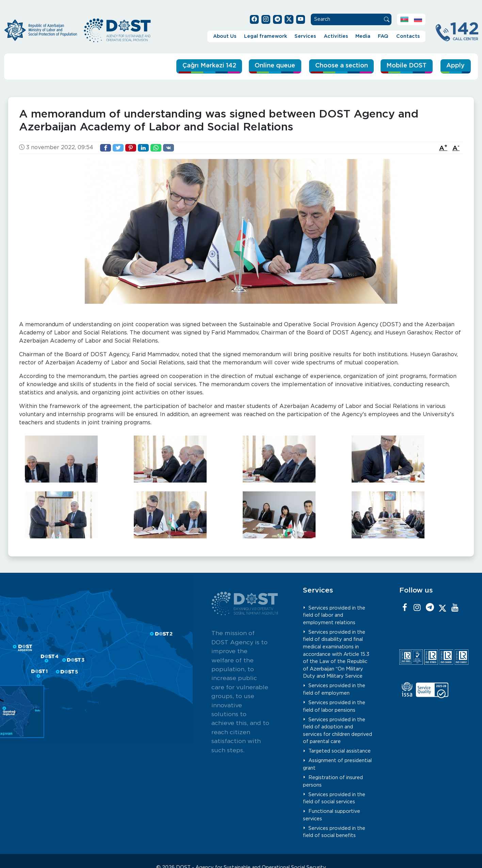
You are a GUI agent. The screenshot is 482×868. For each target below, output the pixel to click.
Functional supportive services (332, 815)
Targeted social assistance (340, 751)
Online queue (265, 66)
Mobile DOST (404, 66)
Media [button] (363, 36)
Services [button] (305, 36)
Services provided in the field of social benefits (334, 832)
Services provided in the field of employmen (334, 689)
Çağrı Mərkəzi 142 (194, 66)
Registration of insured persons (333, 781)
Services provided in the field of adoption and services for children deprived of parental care (338, 730)
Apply (455, 66)
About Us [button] (225, 36)
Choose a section (334, 66)
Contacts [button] (408, 36)
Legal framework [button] (266, 36)
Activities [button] (336, 36)
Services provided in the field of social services (334, 798)
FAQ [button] (383, 36)
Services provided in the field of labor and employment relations (334, 615)
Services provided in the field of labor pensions (334, 706)
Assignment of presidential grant (338, 764)
